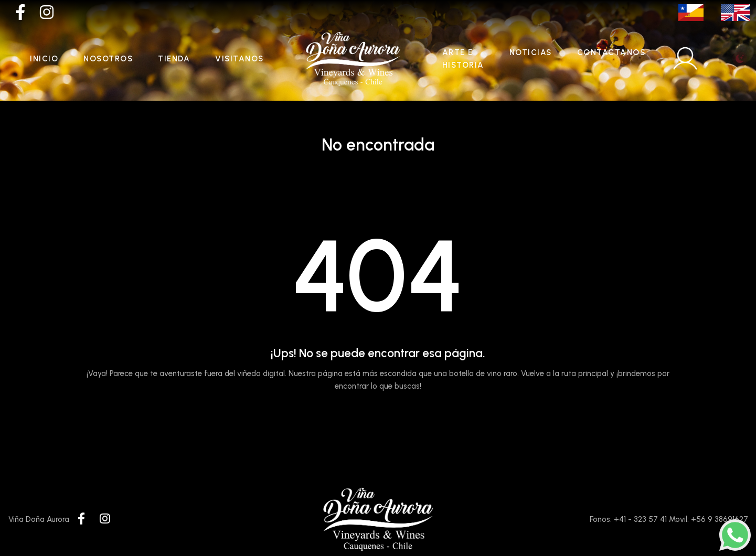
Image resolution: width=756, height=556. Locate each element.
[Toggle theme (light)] (740, 59)
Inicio (44, 59)
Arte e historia (463, 59)
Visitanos (239, 59)
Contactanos (611, 52)
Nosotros (108, 59)
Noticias (531, 52)
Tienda (174, 59)
